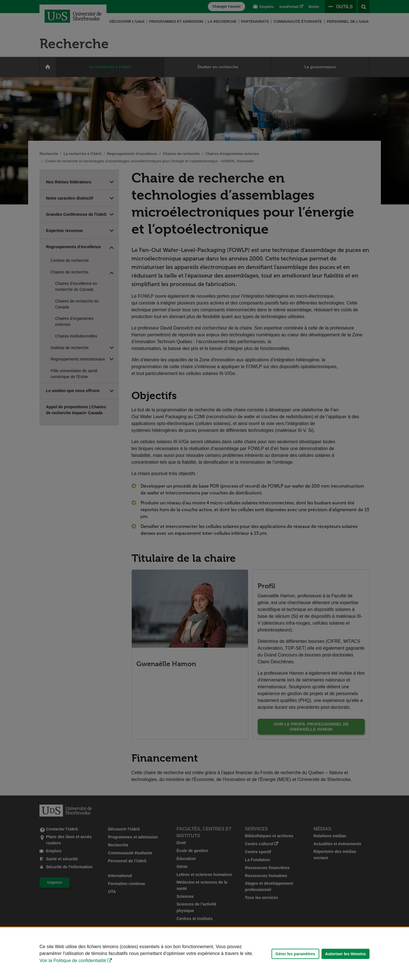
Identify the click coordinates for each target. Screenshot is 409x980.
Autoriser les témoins (346, 954)
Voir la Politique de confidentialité (73, 961)
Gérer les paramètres (295, 954)
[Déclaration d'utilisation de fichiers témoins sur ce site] (204, 954)
